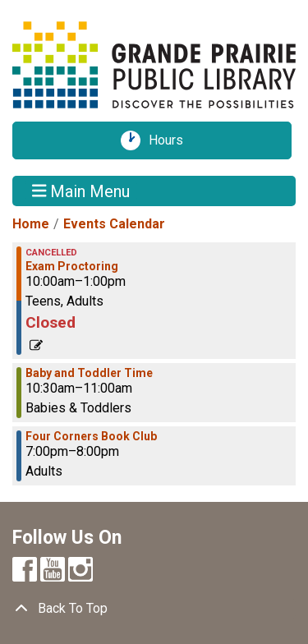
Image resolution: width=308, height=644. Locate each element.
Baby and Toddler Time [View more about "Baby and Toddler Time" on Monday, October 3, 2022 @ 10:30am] (89, 373)
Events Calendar (114, 224)
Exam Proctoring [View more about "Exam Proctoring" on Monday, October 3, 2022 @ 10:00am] (72, 266)
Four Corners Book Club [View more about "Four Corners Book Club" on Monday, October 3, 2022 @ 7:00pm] (91, 436)
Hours (172, 140)
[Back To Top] (154, 609)
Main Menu (81, 191)
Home (31, 224)
